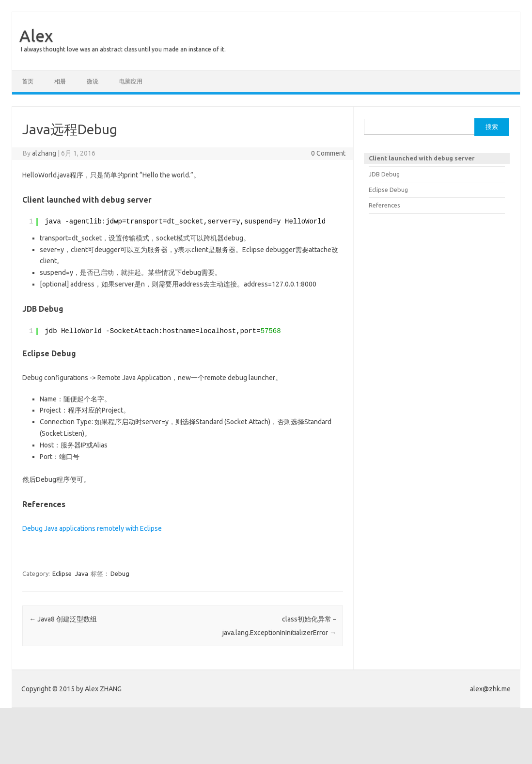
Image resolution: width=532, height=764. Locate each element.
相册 (60, 81)
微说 (93, 81)
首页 (28, 81)
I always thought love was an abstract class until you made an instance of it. (123, 49)
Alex (36, 35)
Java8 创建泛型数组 (63, 619)
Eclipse (62, 573)
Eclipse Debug (388, 190)
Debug (120, 573)
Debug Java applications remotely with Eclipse (92, 528)
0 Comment (328, 153)
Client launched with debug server (422, 158)
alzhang (44, 153)
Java (82, 573)
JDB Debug (384, 174)
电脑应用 (131, 81)
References (384, 205)
